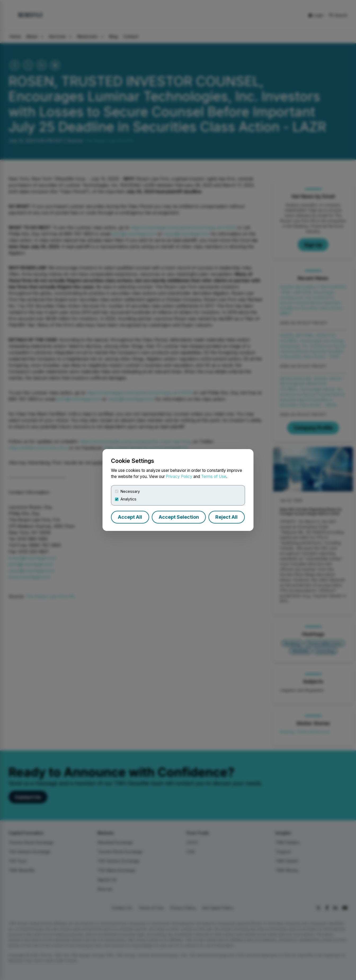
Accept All (130, 517)
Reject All (226, 517)
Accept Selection (179, 517)
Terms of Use (214, 476)
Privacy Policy (179, 476)
